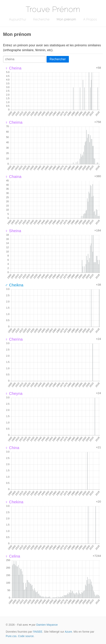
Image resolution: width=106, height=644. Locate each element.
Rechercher (58, 59)
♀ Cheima (14, 122)
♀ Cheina (13, 68)
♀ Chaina (13, 177)
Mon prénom (66, 19)
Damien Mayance (47, 625)
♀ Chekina (14, 502)
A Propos (90, 19)
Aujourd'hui (18, 19)
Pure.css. (12, 636)
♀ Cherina (14, 339)
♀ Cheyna (14, 394)
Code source (26, 636)
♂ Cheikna (14, 285)
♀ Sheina (13, 231)
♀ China (12, 448)
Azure (68, 632)
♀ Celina (13, 556)
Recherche (41, 19)
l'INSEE (38, 632)
